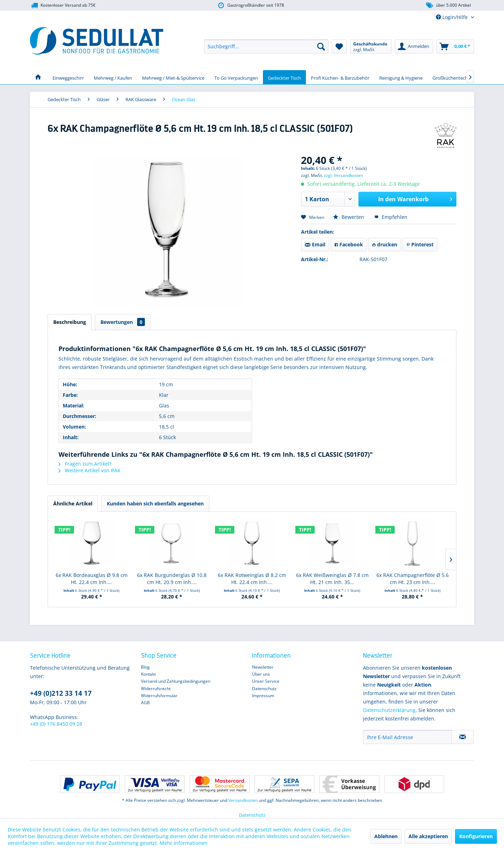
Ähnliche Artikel (73, 503)
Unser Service (266, 681)
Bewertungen (123, 322)
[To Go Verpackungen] (236, 77)
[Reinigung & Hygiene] (401, 77)
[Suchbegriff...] (266, 47)
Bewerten (349, 217)
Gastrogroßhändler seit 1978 (250, 5)
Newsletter (263, 667)
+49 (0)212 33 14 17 (61, 693)
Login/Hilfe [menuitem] (453, 17)
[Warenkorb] (455, 47)
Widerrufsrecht (156, 689)
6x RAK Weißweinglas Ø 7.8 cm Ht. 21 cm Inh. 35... (332, 579)
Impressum (263, 696)
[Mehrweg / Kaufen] (113, 77)
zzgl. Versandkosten (343, 175)
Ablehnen (386, 836)
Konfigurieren (476, 836)
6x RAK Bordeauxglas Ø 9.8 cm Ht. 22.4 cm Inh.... (92, 579)
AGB (145, 703)
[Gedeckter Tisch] (284, 77)
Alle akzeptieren (428, 836)
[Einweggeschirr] (68, 77)
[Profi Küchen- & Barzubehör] (340, 77)
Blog (145, 667)
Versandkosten (243, 800)
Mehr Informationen (184, 843)
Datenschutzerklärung (389, 710)
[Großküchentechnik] (453, 77)
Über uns (261, 674)
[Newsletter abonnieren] (463, 737)
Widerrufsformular (159, 696)
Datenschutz (264, 689)
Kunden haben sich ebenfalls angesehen (155, 503)
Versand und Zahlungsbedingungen (176, 681)
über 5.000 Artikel (448, 5)
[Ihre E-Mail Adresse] (407, 737)
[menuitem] (266, 47)
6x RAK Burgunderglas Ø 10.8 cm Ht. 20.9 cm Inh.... (172, 579)
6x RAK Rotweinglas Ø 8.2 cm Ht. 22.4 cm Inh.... (252, 579)
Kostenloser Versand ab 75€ (63, 5)
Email (315, 244)
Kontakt (148, 674)
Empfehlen (391, 217)
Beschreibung (70, 322)
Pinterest (420, 244)
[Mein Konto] (414, 47)
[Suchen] (321, 47)
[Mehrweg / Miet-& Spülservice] (173, 77)
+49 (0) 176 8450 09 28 (56, 724)
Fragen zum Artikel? (85, 464)
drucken (385, 244)
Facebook (349, 244)
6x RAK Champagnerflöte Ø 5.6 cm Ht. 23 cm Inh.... (413, 579)
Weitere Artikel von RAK (90, 470)
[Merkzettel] (339, 47)
